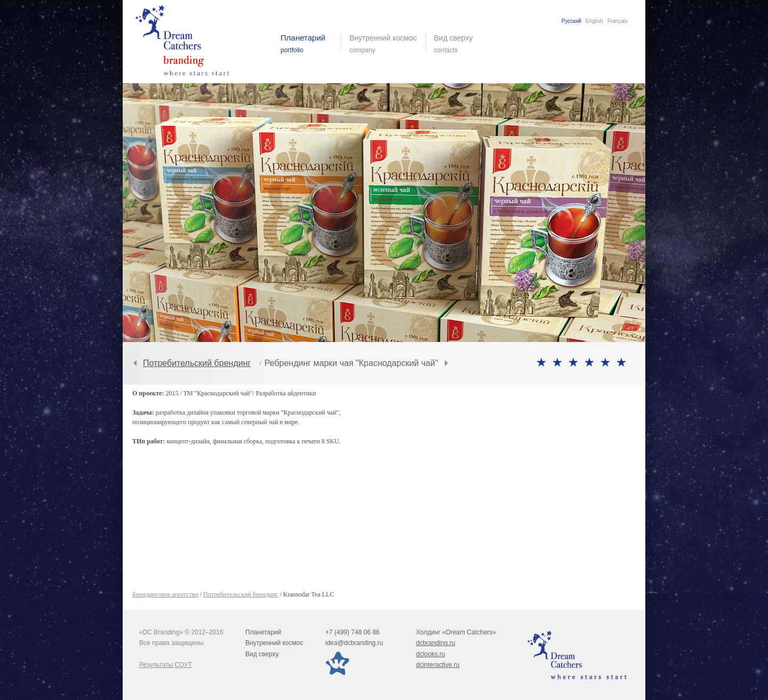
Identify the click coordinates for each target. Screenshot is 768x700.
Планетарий (263, 632)
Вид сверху (460, 44)
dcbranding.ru (435, 643)
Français (618, 21)
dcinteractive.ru (438, 665)
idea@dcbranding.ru (354, 643)
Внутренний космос (274, 643)
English (594, 21)
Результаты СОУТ (166, 665)
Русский (571, 21)
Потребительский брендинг (197, 363)
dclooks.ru (431, 654)
